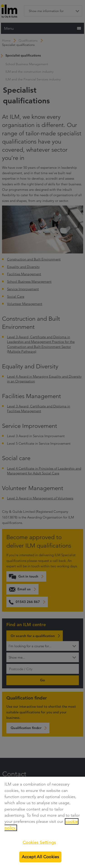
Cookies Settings (39, 842)
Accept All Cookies (40, 857)
